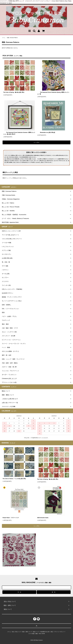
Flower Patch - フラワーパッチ (11, 518)
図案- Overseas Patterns (12, 38)
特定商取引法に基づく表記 (47, 632)
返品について (36, 632)
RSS (40, 634)
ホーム (4, 38)
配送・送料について (27, 632)
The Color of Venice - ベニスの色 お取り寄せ (14, 479)
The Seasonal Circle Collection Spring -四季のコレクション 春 (53, 93)
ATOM (43, 634)
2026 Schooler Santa (43, 518)
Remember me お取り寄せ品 (46, 132)
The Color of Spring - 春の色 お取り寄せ (14, 92)
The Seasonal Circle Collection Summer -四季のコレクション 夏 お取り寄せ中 (19, 133)
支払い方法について (17, 632)
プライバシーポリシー (59, 632)
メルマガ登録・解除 (33, 634)
